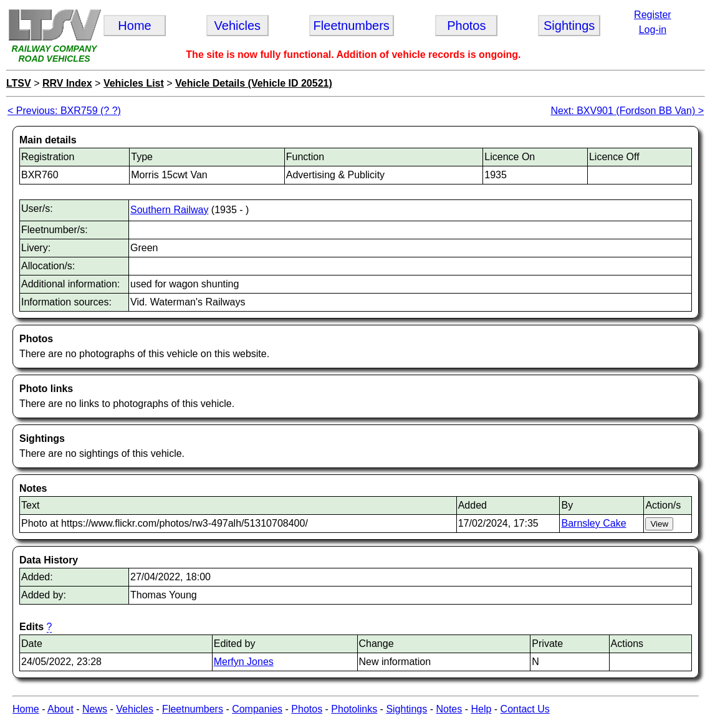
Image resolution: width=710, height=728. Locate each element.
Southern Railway (169, 210)
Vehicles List (134, 83)
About (60, 709)
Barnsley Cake (593, 523)
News (95, 709)
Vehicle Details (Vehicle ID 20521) (254, 83)
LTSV (19, 83)
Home (26, 709)
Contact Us (525, 709)
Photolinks (354, 709)
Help (481, 709)
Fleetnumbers (193, 709)
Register (653, 15)
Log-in (653, 30)
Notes (449, 709)
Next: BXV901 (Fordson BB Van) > (627, 111)
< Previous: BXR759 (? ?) (64, 111)
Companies (257, 709)
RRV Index (67, 83)
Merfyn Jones (244, 662)
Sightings (406, 709)
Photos (307, 709)
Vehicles (135, 709)
